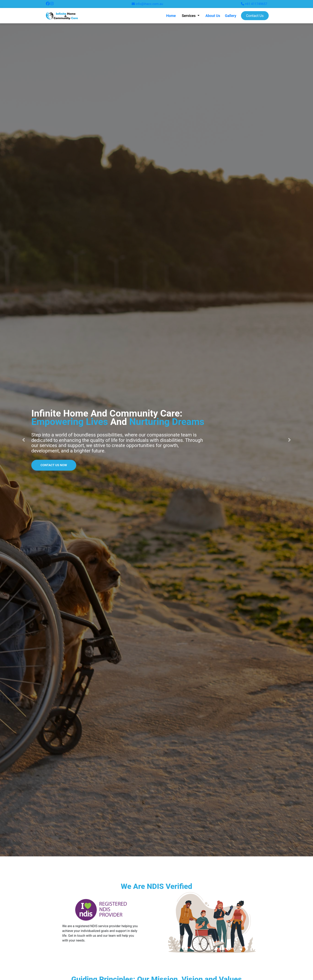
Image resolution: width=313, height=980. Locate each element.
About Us (213, 16)
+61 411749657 (254, 4)
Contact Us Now (55, 465)
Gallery (231, 16)
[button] (23, 440)
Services (189, 16)
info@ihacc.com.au (147, 4)
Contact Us (255, 16)
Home (171, 16)
